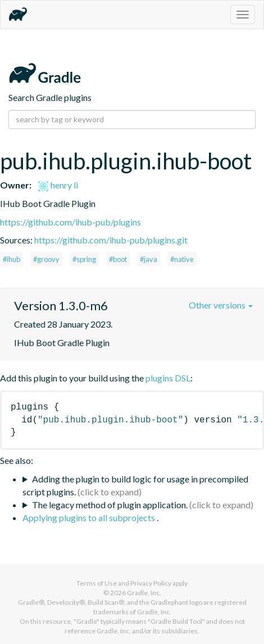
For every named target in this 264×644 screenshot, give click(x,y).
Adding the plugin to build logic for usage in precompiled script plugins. (135, 485)
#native (182, 259)
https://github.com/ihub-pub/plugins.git (111, 240)
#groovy (46, 259)
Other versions (221, 305)
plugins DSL (168, 378)
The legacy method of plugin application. (110, 505)
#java (149, 259)
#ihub (12, 259)
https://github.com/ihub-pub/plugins (70, 222)
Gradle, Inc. (144, 593)
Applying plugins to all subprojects (90, 517)
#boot (118, 259)
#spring (84, 259)
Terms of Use (97, 583)
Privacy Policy (151, 583)
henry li (58, 185)
